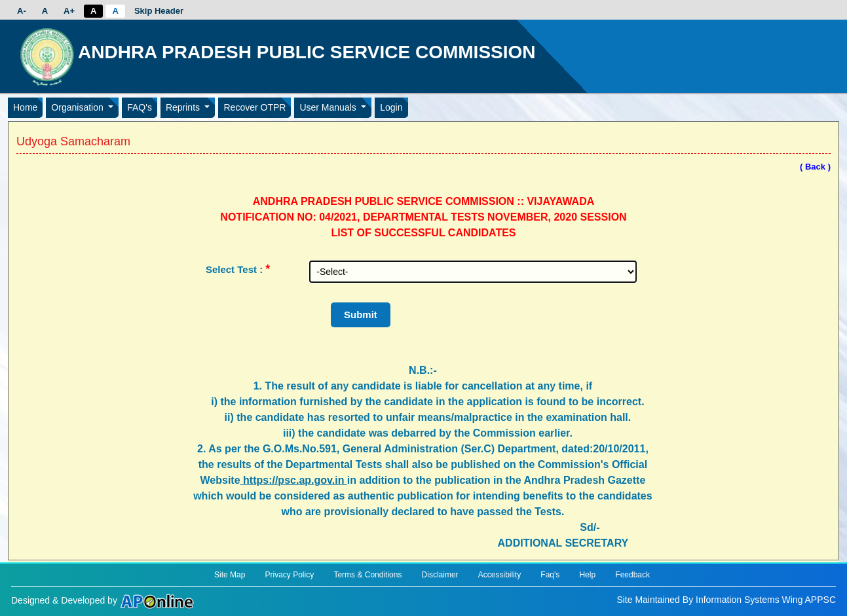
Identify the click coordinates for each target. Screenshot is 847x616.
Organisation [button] (78, 107)
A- (22, 11)
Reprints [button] (184, 107)
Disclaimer (440, 575)
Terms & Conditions (367, 575)
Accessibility (499, 575)
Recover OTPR (254, 107)
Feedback (632, 575)
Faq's (550, 575)
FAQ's (140, 107)
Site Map (230, 575)
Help (587, 575)
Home (25, 107)
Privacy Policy (290, 575)
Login (391, 107)
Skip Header (159, 11)
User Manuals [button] (329, 107)
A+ (69, 11)
